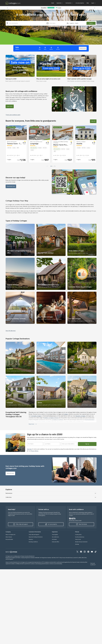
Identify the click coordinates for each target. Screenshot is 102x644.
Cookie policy (78, 535)
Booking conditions (33, 542)
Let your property (80, 3)
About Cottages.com (10, 535)
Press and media (9, 539)
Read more (33, 424)
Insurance (31, 539)
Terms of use (78, 539)
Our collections (55, 537)
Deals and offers (56, 542)
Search (91, 23)
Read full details (82, 524)
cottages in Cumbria (57, 420)
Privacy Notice (35, 451)
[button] (7, 8)
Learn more (10, 106)
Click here (29, 449)
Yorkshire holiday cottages (43, 421)
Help (88, 3)
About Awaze (9, 537)
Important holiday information (36, 537)
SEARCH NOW (83, 48)
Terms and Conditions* (93, 564)
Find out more (10, 473)
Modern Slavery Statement (81, 542)
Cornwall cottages (36, 416)
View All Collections (11, 331)
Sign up (87, 444)
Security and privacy (80, 537)
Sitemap (77, 544)
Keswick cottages (81, 416)
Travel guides (55, 535)
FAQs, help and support (21, 524)
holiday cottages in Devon (51, 418)
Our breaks (54, 539)
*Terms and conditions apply (13, 115)
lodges (66, 414)
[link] (20, 69)
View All (93, 121)
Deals (53, 3)
